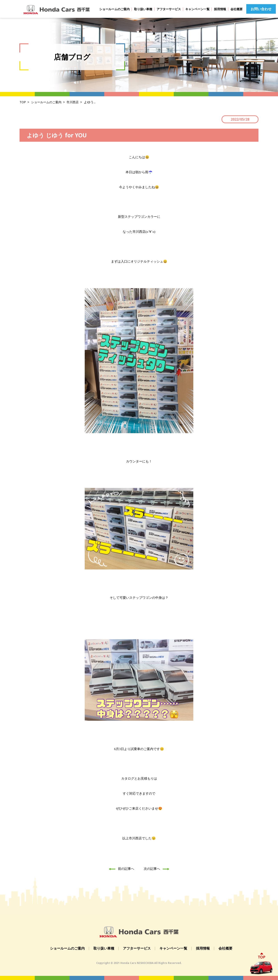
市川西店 (75, 102)
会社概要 (237, 9)
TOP (23, 102)
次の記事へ (158, 869)
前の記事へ (120, 869)
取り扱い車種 (143, 9)
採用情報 (220, 9)
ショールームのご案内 (114, 9)
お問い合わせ (261, 9)
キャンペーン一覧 (197, 9)
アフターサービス (169, 9)
